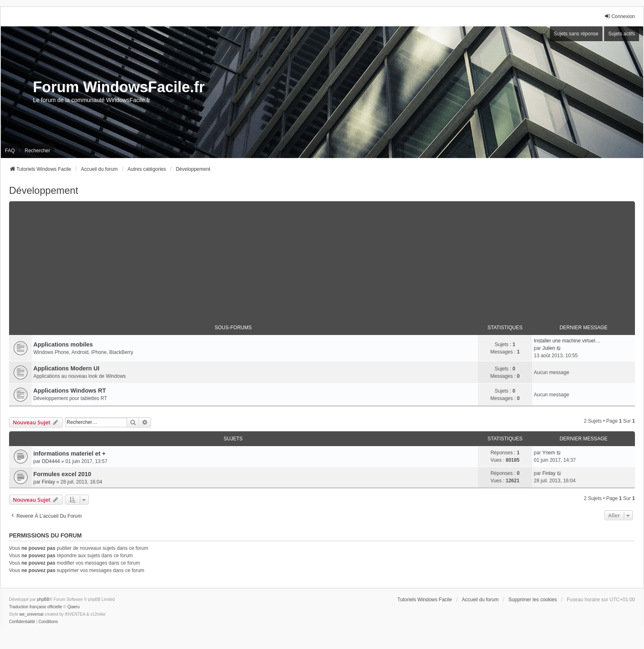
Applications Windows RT (70, 391)
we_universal (31, 614)
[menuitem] (22, 622)
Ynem (549, 453)
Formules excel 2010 (62, 474)
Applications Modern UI (66, 368)
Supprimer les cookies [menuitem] (533, 600)
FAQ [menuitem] (10, 151)
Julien (549, 348)
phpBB (43, 599)
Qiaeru (74, 607)
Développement (44, 190)
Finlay (49, 482)
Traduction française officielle (36, 607)
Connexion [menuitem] (620, 16)
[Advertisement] (322, 259)
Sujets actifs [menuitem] (622, 34)
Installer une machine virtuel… (567, 341)
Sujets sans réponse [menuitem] (576, 34)
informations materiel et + (69, 454)
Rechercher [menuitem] (37, 151)
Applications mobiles (63, 344)
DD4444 (51, 461)
